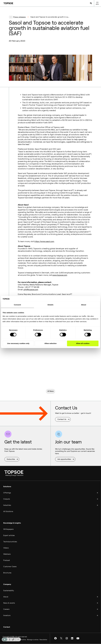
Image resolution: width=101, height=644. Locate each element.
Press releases (20, 17)
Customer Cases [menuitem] (10, 567)
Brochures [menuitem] (7, 573)
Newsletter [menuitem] (43, 640)
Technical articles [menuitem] (10, 542)
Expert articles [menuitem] (9, 536)
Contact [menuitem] (7, 627)
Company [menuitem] (7, 585)
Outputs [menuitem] (7, 499)
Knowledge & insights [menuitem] (12, 523)
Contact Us (62, 420)
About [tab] (84, 305)
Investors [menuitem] (7, 616)
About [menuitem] (6, 597)
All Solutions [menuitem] (8, 512)
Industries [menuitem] (7, 506)
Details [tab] (50, 305)
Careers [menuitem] (6, 610)
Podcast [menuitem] (7, 561)
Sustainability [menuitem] (9, 591)
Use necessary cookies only (18, 343)
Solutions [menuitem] (7, 487)
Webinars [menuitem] (7, 554)
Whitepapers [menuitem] (8, 530)
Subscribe (11, 460)
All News (51, 391)
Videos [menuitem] (6, 548)
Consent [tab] (17, 305)
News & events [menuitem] (9, 603)
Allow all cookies (83, 343)
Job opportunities (64, 460)
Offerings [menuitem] (7, 493)
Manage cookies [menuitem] (33, 640)
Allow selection (50, 343)
